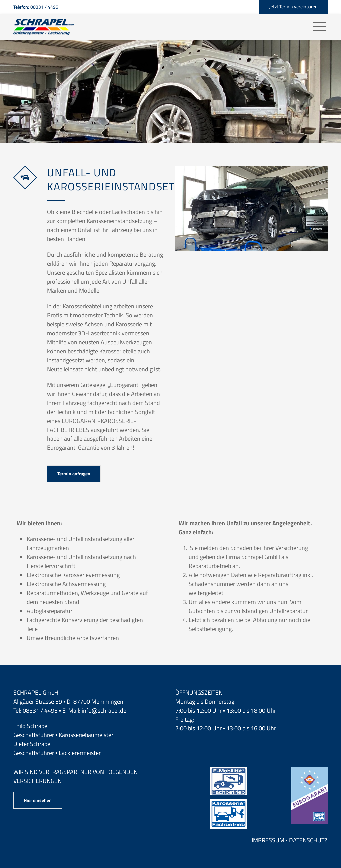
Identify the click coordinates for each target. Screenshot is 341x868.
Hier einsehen (38, 800)
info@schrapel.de (104, 710)
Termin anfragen (74, 474)
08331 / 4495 (40, 710)
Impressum (268, 840)
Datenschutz (308, 840)
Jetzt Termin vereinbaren (294, 6)
